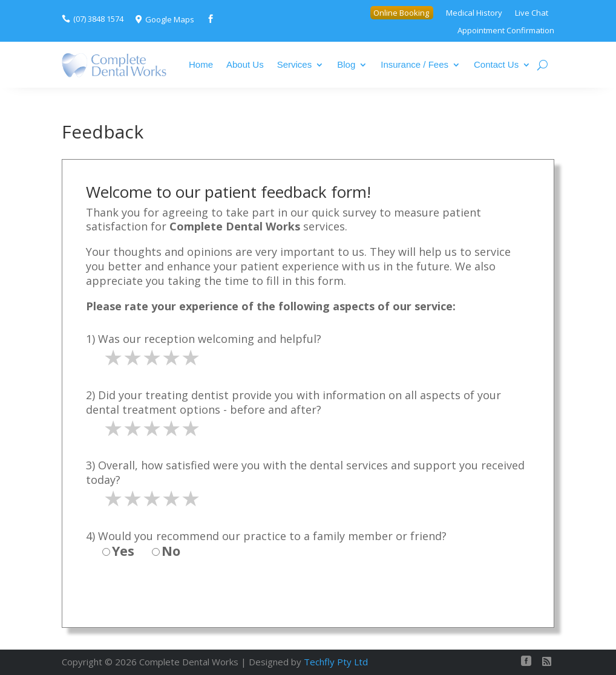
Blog (346, 64)
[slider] (152, 357)
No (166, 551)
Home (201, 64)
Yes (118, 551)
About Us (245, 64)
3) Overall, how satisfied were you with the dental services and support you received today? (305, 472)
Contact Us (496, 64)
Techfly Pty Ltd (336, 662)
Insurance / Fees (414, 64)
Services (295, 64)
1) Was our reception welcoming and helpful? (204, 339)
